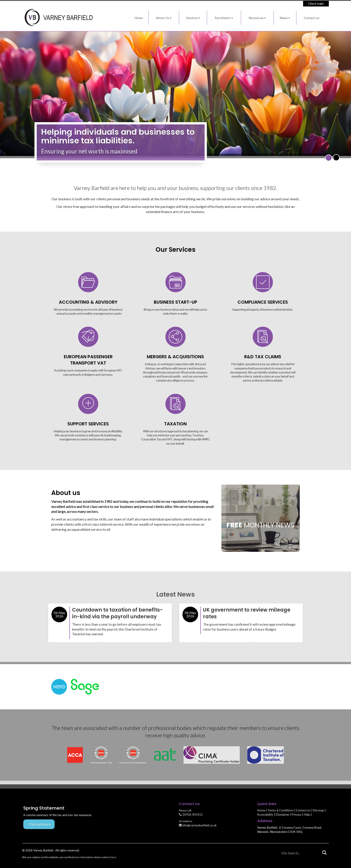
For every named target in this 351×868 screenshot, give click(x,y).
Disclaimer (283, 815)
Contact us (312, 18)
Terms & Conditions (280, 810)
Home (139, 18)
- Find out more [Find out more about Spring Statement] (39, 824)
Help (307, 815)
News (285, 18)
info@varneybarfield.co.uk (198, 825)
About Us (164, 18)
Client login (316, 3)
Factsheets (224, 18)
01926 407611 (191, 815)
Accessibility (265, 815)
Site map (318, 810)
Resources (257, 18)
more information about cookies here (95, 857)
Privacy (297, 815)
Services (193, 18)
